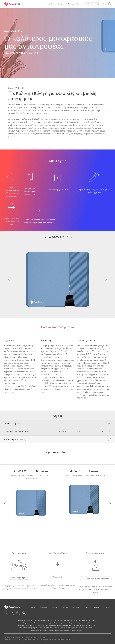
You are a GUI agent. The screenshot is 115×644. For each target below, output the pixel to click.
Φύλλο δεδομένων (57, 423)
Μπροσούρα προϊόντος (57, 439)
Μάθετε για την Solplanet (19, 578)
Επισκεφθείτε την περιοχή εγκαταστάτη (96, 578)
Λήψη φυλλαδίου (57, 577)
